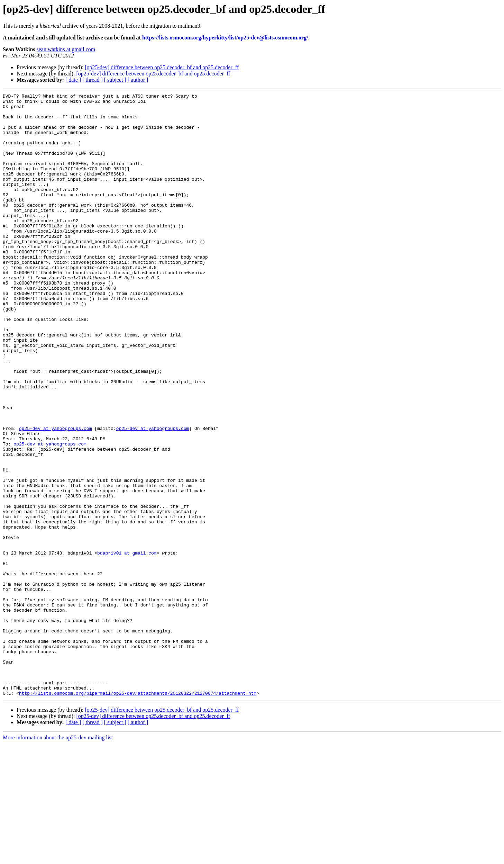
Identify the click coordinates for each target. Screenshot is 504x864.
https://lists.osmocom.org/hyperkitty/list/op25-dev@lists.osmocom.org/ (225, 38)
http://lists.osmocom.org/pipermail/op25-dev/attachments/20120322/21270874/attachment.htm (138, 813)
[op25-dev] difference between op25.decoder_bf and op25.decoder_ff (162, 67)
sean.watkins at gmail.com (66, 49)
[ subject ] (115, 80)
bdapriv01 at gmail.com (127, 645)
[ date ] (73, 80)
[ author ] (138, 80)
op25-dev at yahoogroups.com (56, 496)
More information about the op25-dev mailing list (58, 858)
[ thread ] (93, 80)
